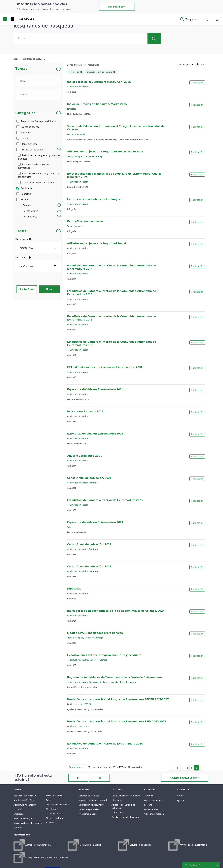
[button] (190, 19)
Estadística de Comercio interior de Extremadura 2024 (105, 744)
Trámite (23, 200)
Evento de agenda (28, 127)
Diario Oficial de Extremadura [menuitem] (126, 796)
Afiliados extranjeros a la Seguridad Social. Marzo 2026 (105, 152)
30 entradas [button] (78, 768)
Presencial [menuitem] (149, 805)
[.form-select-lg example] (38, 81)
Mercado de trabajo (94, 156)
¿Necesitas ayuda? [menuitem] (87, 814)
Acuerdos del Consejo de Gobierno (37, 121)
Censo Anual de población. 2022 (89, 545)
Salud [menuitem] (49, 800)
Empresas (72, 109)
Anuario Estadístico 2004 (85, 456)
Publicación (25, 188)
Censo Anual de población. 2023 (89, 567)
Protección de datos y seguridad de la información (112, 682)
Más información (117, 7)
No (99, 778)
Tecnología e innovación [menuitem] (58, 804)
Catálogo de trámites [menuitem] (89, 796)
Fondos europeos (75, 704)
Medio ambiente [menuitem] (54, 795)
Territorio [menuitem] (51, 809)
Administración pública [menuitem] (24, 800)
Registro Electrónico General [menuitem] (93, 800)
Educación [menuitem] (18, 809)
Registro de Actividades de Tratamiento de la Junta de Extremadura (115, 677)
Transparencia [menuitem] (118, 812)
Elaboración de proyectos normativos (34, 166)
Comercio (104, 660)
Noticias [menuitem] (181, 796)
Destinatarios (30, 217)
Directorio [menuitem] (116, 800)
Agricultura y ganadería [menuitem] (25, 805)
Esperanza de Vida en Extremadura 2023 (95, 434)
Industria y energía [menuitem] (23, 818)
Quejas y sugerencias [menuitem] (89, 809)
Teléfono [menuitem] (149, 796)
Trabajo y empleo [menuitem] (55, 813)
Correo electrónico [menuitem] (153, 800)
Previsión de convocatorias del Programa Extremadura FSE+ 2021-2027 (117, 722)
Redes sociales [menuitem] (151, 809)
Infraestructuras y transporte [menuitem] (28, 823)
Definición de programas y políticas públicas (39, 157)
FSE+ (87, 726)
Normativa (24, 133)
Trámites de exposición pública (37, 183)
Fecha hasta (23, 257)
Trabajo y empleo (75, 156)
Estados (27, 205)
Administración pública (78, 87)
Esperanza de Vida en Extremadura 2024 (95, 522)
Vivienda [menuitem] (50, 823)
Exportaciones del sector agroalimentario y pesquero (104, 655)
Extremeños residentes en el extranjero (95, 199)
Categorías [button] (26, 113)
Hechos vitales (30, 211)
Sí (78, 778)
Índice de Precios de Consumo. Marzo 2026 (97, 104)
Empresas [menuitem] (18, 814)
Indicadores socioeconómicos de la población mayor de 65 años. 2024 (116, 611)
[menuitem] (32, 845)
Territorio (93, 483)
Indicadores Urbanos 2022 (85, 412)
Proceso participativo (30, 150)
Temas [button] (21, 69)
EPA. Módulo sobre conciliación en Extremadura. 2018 (105, 367)
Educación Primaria (76, 134)
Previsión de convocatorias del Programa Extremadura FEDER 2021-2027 (118, 700)
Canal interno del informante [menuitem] (125, 817)
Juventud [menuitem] (18, 827)
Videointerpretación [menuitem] (154, 814)
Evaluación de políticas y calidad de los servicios (39, 175)
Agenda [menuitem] (180, 800)
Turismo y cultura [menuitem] (54, 818)
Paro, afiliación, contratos (85, 221)
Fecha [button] (21, 231)
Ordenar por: (184, 64)
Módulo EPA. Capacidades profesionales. (95, 633)
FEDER (88, 704)
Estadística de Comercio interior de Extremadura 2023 (105, 500)
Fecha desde (23, 239)
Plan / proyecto (27, 144)
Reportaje (24, 194)
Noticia (23, 138)
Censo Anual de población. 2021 (89, 478)
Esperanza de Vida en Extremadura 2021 (95, 389)
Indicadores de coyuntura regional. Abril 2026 (99, 82)
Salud (70, 527)
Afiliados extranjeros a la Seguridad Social (96, 244)
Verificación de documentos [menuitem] (92, 805)
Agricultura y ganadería (78, 660)
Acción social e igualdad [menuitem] (25, 796)
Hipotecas (74, 589)
